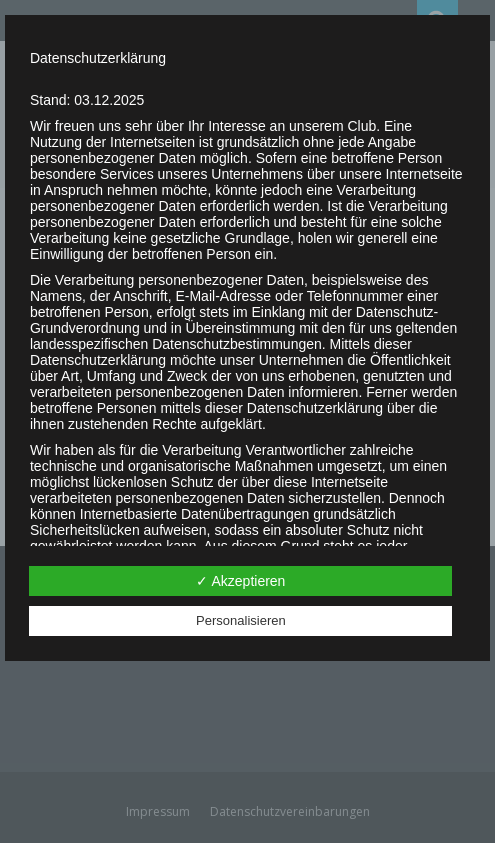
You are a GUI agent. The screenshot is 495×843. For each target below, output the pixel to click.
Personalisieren (241, 620)
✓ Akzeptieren (240, 581)
